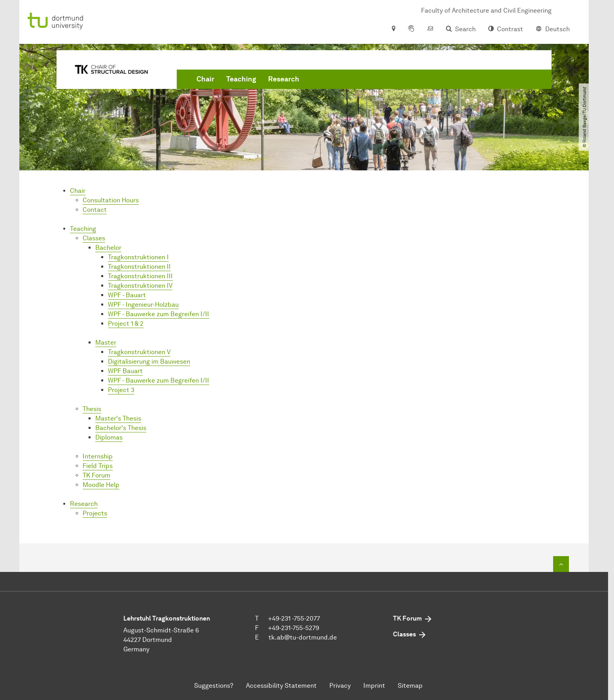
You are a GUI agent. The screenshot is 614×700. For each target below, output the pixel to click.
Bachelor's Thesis (121, 428)
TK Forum (96, 475)
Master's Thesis (118, 418)
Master (106, 342)
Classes (94, 238)
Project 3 (121, 390)
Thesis (92, 409)
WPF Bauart (125, 371)
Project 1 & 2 (126, 324)
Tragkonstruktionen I (138, 257)
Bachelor (108, 248)
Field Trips (98, 466)
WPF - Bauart (127, 295)
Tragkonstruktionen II (139, 267)
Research (284, 79)
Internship (98, 456)
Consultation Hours (111, 200)
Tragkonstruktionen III (140, 276)
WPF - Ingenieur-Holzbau (143, 305)
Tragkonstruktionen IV (140, 286)
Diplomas (109, 437)
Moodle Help (101, 485)
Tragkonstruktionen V (139, 352)
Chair (205, 79)
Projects (95, 513)
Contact (95, 210)
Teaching (241, 79)
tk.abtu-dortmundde (303, 637)
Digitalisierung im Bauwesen (149, 361)
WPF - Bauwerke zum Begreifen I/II (159, 314)
